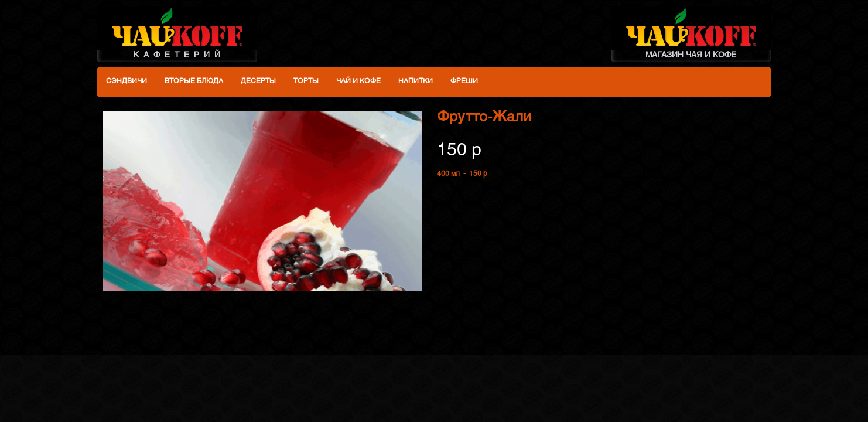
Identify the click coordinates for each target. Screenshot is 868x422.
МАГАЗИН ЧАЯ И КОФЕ (691, 33)
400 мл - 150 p (462, 174)
